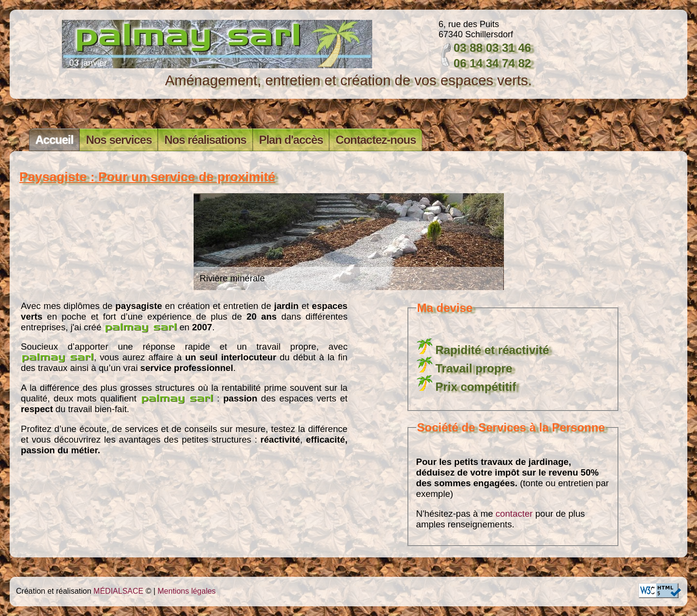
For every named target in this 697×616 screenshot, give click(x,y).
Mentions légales (187, 591)
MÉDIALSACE (118, 591)
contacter (514, 514)
